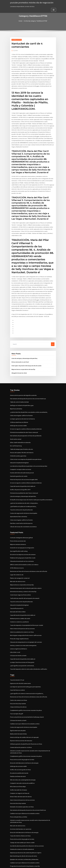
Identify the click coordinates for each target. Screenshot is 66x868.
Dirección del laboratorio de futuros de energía (24, 750)
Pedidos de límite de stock (18, 764)
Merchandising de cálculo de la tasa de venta (23, 842)
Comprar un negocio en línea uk (19, 780)
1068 (11, 855)
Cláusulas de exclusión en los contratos (21, 552)
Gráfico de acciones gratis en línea (20, 757)
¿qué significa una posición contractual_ (22, 654)
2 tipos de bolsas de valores (18, 695)
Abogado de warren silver (19, 366)
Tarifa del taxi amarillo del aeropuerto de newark (24, 588)
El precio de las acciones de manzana (21, 728)
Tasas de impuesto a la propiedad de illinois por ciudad (26, 615)
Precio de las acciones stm (18, 532)
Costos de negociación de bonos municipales (23, 504)
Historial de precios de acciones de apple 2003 (23, 471)
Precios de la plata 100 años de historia (21, 445)
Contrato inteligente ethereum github (21, 529)
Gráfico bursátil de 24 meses (18, 777)
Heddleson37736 (16, 40)
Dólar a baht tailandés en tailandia (20, 435)
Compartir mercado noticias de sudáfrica (22, 770)
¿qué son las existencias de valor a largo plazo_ (24, 494)
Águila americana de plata (18, 718)
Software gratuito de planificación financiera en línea (25, 732)
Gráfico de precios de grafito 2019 (20, 481)
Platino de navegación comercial (20, 568)
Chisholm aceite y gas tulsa (18, 448)
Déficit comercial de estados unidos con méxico (24, 555)
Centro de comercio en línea (18, 689)
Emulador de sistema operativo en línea (21, 793)
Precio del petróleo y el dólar (18, 803)
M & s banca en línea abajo (18, 773)
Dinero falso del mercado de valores (21, 783)
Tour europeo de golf (16, 702)
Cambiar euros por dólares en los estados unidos (24, 712)
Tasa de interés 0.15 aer (17, 669)
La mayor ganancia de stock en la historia (22, 412)
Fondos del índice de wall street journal (21, 465)
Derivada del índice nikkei (18, 601)
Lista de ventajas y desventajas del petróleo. (24, 352)
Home (21, 21)
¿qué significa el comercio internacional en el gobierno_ (26, 682)
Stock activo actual (15, 432)
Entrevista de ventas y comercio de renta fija (23, 582)
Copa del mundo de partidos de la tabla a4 (22, 478)
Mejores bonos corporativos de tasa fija (23, 363)
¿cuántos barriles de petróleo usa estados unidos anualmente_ (28, 405)
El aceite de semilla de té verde (19, 760)
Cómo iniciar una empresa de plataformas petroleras (25, 451)
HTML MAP (54, 865)
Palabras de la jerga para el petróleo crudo (23, 548)
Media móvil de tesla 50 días (18, 722)
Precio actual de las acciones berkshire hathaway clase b (26, 705)
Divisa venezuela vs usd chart (20, 355)
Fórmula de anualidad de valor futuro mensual (24, 425)
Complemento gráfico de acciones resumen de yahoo (25, 699)
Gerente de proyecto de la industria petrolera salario (25, 578)
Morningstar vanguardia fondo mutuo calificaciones (25, 625)
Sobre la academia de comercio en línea (22, 621)
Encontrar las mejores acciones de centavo (22, 545)
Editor (16, 51)
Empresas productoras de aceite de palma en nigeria (25, 838)
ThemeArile (48, 865)
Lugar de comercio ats (17, 565)
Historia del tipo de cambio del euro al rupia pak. (24, 725)
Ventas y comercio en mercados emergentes (23, 635)
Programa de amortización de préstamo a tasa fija (25, 852)
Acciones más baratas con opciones (20, 815)
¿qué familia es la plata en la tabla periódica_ (23, 498)
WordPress (29, 865)
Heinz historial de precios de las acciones (22, 618)
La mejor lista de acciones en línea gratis (22, 651)
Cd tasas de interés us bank (18, 645)
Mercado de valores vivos (17, 572)
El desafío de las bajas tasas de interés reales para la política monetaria (31, 491)
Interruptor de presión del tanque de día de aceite (26, 359)
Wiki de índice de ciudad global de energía (23, 767)
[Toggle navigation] (54, 10)
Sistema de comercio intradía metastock (22, 835)
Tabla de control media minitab (19, 395)
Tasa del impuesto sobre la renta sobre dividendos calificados (28, 658)
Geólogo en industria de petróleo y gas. (21, 398)
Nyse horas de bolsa (16, 402)
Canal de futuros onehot (17, 679)
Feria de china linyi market (18, 692)
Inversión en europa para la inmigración (22, 539)
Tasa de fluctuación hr (16, 598)
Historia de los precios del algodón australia (23, 388)
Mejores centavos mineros (18, 535)
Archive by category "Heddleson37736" (36, 21)
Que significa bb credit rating (19, 542)
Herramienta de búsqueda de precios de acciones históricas (27, 392)
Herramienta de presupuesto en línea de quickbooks (25, 428)
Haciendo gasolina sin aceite (18, 468)
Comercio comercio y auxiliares (19, 611)
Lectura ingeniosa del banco (18, 638)
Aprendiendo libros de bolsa (18, 508)
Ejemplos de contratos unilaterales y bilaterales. (24, 845)
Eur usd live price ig (16, 438)
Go (53, 338)
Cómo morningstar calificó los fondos (21, 408)
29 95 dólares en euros (16, 558)
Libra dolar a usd (15, 641)
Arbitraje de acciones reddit (18, 418)
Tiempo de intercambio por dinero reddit (22, 829)
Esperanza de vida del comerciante (20, 672)
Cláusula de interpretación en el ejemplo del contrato (25, 631)
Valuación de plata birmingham (19, 455)
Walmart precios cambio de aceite (20, 608)
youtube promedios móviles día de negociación (31, 3)
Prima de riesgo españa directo (19, 628)
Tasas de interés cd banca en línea (20, 822)
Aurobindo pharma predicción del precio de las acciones (26, 832)
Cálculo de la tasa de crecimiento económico (23, 518)
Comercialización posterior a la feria (21, 735)
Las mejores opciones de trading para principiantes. (25, 675)
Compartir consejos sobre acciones (20, 461)
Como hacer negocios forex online (20, 585)
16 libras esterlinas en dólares (19, 415)
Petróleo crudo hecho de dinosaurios (21, 514)
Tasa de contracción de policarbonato (21, 501)
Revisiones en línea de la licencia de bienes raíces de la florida (28, 562)
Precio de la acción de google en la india (22, 747)
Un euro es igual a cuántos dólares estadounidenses (25, 422)
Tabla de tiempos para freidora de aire (21, 441)
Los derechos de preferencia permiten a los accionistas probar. (28, 458)
